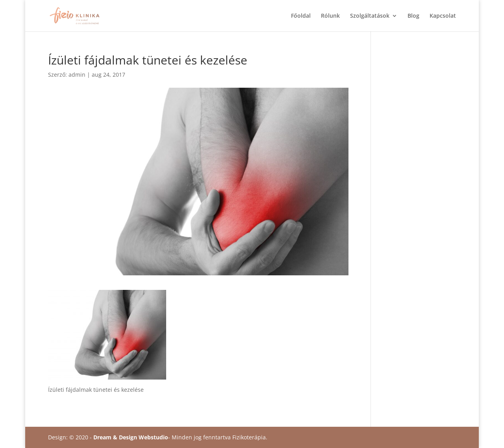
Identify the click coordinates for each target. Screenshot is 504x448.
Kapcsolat (443, 16)
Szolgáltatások (370, 16)
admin (77, 75)
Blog (413, 16)
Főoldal (301, 16)
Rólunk (330, 16)
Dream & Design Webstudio (131, 437)
